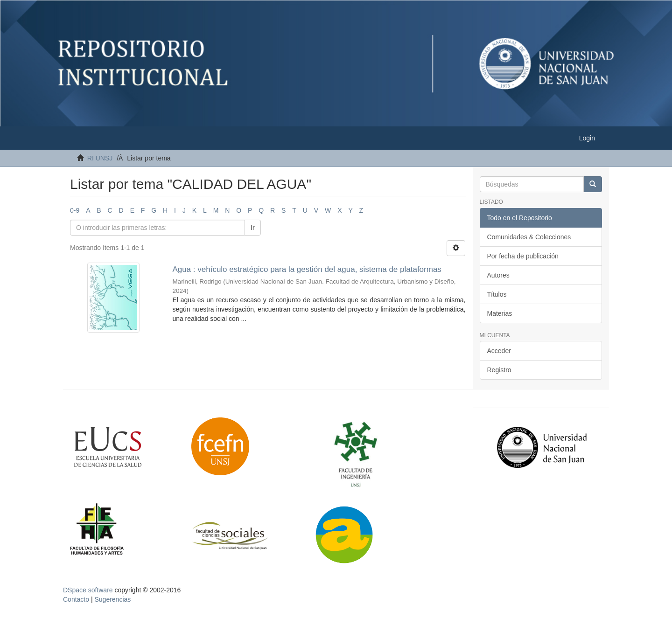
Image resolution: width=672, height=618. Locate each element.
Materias (500, 313)
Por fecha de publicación (523, 256)
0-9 (75, 210)
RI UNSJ (100, 158)
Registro (499, 370)
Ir (253, 228)
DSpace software (88, 590)
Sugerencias (112, 599)
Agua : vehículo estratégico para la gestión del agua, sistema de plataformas (307, 269)
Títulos (497, 294)
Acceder (499, 351)
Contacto (76, 599)
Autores (498, 275)
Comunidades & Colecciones (529, 237)
